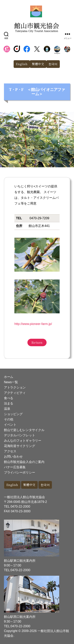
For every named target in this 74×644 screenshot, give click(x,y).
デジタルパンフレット (19, 435)
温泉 (7, 409)
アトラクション (15, 387)
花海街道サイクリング (19, 446)
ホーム (9, 377)
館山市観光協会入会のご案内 (24, 462)
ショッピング (13, 414)
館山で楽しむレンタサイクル (24, 430)
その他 (9, 419)
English (22, 64)
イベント (10, 425)
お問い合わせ (13, 457)
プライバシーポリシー (19, 472)
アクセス (10, 451)
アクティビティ (15, 393)
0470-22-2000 (20, 507)
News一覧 (11, 382)
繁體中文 (38, 64)
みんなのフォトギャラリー (23, 441)
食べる (9, 398)
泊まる (9, 403)
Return (37, 342)
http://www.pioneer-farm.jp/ (33, 324)
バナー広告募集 (15, 467)
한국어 (53, 64)
